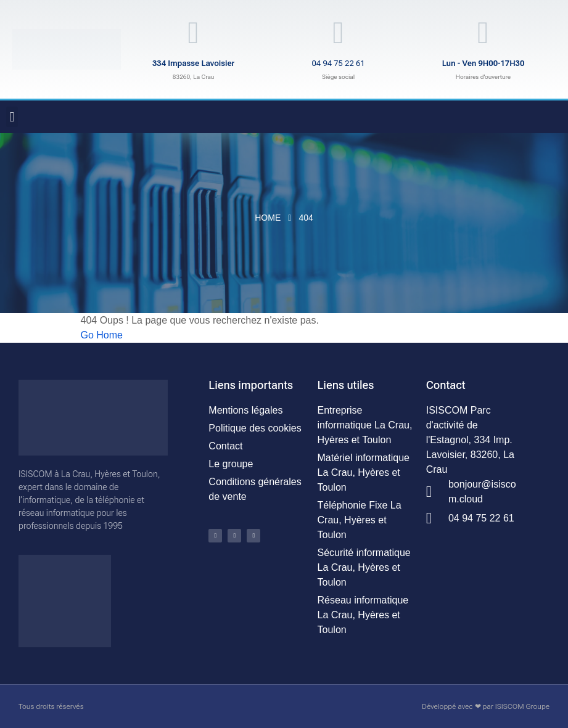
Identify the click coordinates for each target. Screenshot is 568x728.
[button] (12, 117)
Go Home (102, 335)
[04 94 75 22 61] (339, 33)
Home (268, 218)
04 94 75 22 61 (339, 63)
